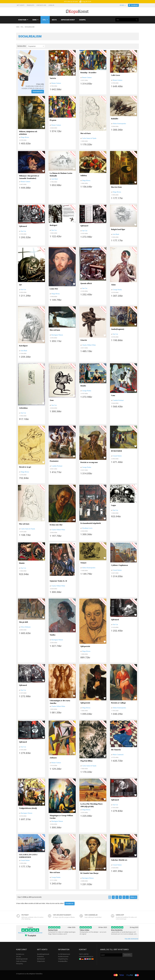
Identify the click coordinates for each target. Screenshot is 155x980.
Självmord (23, 226)
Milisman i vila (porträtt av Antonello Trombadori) (29, 177)
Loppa (113, 505)
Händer (22, 563)
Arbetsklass (23, 408)
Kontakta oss (41, 5)
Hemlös (83, 386)
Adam (113, 285)
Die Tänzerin (116, 750)
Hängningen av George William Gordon (61, 817)
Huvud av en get (25, 467)
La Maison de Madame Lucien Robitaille (61, 174)
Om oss (19, 957)
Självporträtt (85, 646)
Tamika (53, 635)
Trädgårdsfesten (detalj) (28, 808)
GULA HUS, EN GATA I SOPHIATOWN (28, 856)
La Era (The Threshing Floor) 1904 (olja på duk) (91, 805)
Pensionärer (54, 461)
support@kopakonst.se (86, 957)
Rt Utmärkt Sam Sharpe (89, 873)
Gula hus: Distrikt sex (119, 860)
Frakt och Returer (21, 961)
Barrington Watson (57, 335)
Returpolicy (20, 964)
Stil (45, 20)
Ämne (35, 20)
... (127, 897)
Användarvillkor (63, 961)
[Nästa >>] (133, 897)
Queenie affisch (86, 283)
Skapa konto (41, 961)
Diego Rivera (25, 137)
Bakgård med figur (118, 229)
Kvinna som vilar (56, 525)
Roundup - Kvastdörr (88, 73)
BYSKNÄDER (116, 451)
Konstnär (23, 20)
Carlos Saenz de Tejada (89, 138)
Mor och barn (86, 133)
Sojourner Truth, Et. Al (58, 581)
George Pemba (117, 290)
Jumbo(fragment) (118, 329)
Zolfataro (53, 758)
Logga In (51, 5)
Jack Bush (55, 179)
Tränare (83, 563)
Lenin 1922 (54, 289)
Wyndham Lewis (87, 528)
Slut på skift (24, 622)
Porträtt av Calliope (118, 703)
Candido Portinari (118, 400)
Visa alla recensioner (131, 939)
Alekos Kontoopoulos (119, 124)
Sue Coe (23, 231)
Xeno (52, 400)
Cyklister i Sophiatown (119, 565)
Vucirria (53, 78)
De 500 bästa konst (64, 954)
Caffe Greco (116, 75)
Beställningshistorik (43, 954)
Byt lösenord (41, 959)
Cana (113, 395)
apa (20, 285)
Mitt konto (21, 5)
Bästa (54, 20)
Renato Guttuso (56, 83)
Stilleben (84, 176)
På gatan (53, 120)
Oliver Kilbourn (26, 627)
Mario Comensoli (118, 755)
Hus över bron (116, 187)
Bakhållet (115, 119)
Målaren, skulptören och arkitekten (28, 133)
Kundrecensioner (63, 957)
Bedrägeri (53, 225)
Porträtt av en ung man (89, 462)
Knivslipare (23, 346)
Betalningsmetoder (22, 959)
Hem (18, 27)
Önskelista (31, 5)
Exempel (83, 20)
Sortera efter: (22, 46)
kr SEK (123, 5)
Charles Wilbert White (89, 345)
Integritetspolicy (63, 959)
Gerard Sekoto (117, 456)
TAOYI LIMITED (84, 954)
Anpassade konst (68, 20)
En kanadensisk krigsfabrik (91, 523)
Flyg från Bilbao (86, 761)
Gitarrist (84, 340)
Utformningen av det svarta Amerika (60, 702)
